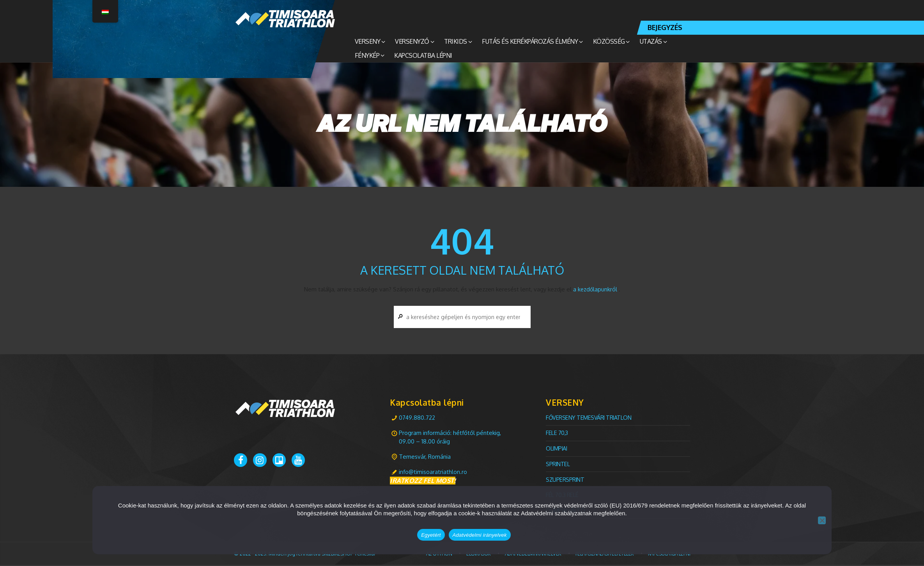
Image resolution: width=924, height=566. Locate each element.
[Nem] (822, 520)
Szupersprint (565, 480)
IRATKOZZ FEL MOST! (423, 482)
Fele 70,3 (557, 434)
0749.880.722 (417, 419)
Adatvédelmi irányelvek (480, 535)
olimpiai (557, 450)
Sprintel (558, 465)
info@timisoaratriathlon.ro (433, 473)
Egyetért (431, 535)
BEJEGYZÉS (665, 27)
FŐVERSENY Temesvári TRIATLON (590, 419)
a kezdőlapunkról (595, 289)
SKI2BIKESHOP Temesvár (351, 554)
